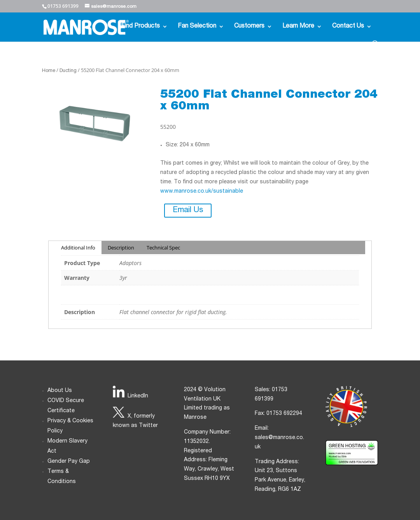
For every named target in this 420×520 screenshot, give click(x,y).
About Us (60, 391)
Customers (249, 27)
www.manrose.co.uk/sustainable (202, 191)
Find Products (140, 27)
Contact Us (348, 27)
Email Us (188, 211)
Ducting (68, 71)
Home (49, 71)
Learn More (298, 27)
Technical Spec (163, 248)
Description (121, 248)
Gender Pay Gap (69, 462)
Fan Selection (197, 27)
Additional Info (78, 248)
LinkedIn (138, 396)
